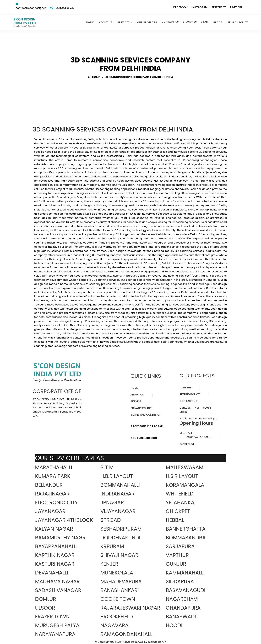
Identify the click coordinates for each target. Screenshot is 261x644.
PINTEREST (219, 7)
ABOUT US (137, 395)
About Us (106, 22)
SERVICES (124, 22)
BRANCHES (190, 22)
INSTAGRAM (200, 7)
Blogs (218, 22)
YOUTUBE (137, 438)
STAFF (205, 22)
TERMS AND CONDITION (146, 415)
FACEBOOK (180, 7)
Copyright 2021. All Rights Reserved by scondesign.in (132, 642)
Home (90, 22)
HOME (134, 388)
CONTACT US (170, 22)
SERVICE (136, 401)
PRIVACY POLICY (141, 408)
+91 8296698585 (65, 8)
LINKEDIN (236, 7)
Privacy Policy (238, 22)
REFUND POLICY (190, 394)
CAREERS (186, 387)
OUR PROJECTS (147, 22)
